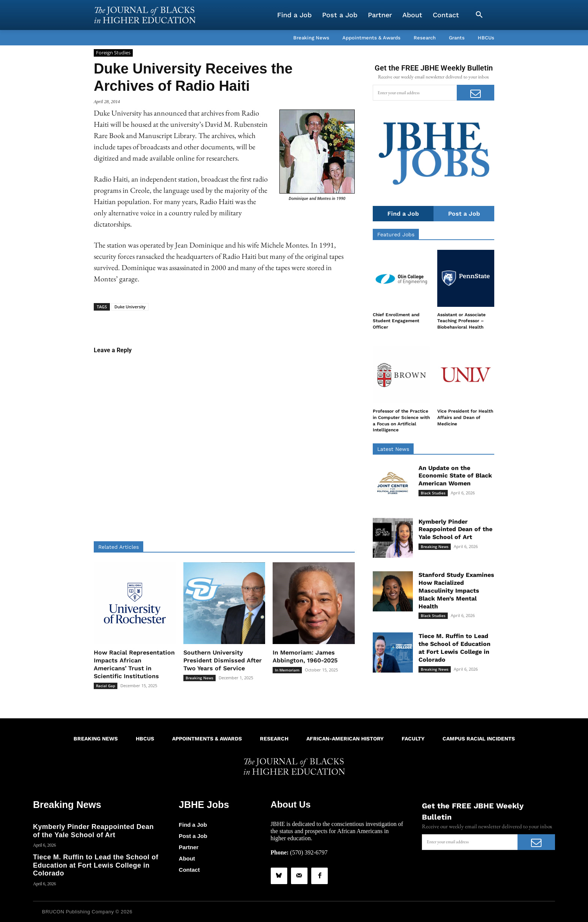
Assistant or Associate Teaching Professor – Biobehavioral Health (461, 321)
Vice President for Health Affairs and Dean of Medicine (465, 418)
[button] (479, 15)
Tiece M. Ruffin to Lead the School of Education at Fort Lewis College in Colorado (454, 648)
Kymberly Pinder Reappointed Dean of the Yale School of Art (455, 529)
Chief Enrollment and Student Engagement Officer (396, 321)
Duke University (130, 307)
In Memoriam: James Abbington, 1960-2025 (305, 656)
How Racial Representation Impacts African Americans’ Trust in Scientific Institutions (134, 664)
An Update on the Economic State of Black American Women (455, 476)
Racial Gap (106, 686)
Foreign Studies (113, 53)
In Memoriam (287, 670)
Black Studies (433, 493)
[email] (415, 93)
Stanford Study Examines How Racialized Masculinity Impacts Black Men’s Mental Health (456, 591)
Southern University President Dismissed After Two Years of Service (223, 660)
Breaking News (199, 678)
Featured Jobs (396, 234)
